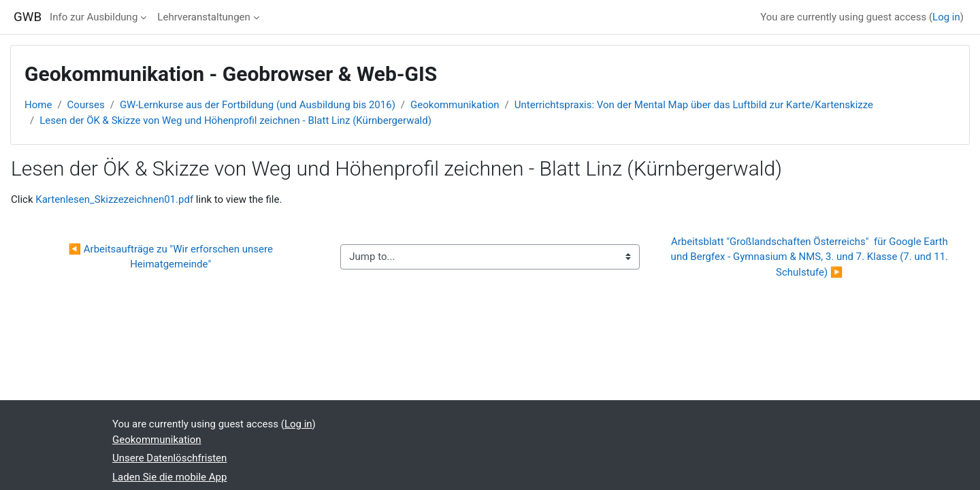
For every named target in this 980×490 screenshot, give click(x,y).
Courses (86, 105)
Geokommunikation (455, 105)
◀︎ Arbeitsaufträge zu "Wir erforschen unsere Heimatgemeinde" (171, 257)
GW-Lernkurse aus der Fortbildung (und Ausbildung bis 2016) (258, 105)
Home (38, 105)
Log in (946, 17)
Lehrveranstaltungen (203, 17)
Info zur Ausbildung (94, 17)
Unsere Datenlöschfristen (169, 458)
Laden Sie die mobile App (169, 477)
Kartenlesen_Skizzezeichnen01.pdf (114, 199)
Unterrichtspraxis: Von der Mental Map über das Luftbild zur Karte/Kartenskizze (694, 105)
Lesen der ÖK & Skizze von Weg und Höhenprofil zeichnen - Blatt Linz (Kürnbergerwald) (235, 120)
